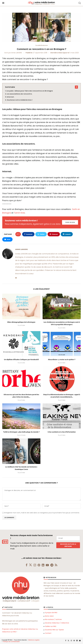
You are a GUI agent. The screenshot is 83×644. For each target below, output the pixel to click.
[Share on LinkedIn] (67, 234)
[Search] (80, 3)
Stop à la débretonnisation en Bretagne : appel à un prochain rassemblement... (62, 396)
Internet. (11, 97)
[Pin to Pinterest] (54, 234)
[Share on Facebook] (28, 234)
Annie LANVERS (17, 53)
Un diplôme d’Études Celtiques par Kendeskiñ (21, 360)
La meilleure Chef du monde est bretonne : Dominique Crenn (21, 468)
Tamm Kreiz (19, 213)
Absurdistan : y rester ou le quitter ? (62, 360)
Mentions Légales (34, 640)
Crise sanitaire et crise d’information (62, 432)
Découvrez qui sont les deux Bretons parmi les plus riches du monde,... (21, 396)
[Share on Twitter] (41, 234)
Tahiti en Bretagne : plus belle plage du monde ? (21, 432)
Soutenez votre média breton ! (20, 100)
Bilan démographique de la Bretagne (21, 322)
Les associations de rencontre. (20, 94)
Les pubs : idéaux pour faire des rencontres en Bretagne (30, 91)
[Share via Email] (7, 239)
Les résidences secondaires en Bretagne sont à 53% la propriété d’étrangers (62, 323)
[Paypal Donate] (70, 222)
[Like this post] (19, 234)
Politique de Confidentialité (11, 642)
